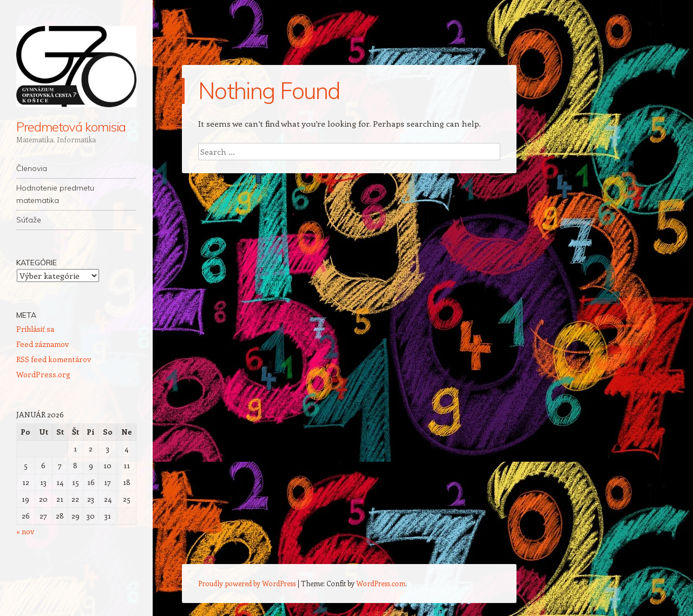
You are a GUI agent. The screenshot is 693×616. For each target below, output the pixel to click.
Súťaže (29, 220)
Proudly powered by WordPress (247, 583)
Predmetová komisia (71, 127)
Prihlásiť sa (35, 329)
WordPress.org (43, 374)
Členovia (32, 168)
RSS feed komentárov (54, 359)
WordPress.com (381, 583)
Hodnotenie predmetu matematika (55, 194)
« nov (25, 531)
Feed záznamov (43, 344)
